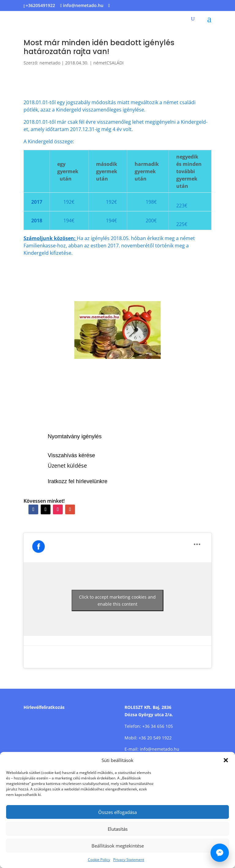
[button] (226, 760)
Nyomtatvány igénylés (75, 436)
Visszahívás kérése (71, 455)
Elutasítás (118, 829)
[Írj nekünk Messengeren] (220, 853)
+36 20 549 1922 (155, 738)
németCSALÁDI (108, 63)
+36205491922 (40, 5)
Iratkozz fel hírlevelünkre (78, 481)
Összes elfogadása (117, 812)
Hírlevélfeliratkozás (44, 707)
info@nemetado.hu (160, 749)
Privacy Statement (129, 860)
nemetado (50, 63)
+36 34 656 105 (158, 726)
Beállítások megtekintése (118, 846)
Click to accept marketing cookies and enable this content (117, 600)
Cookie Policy (99, 860)
